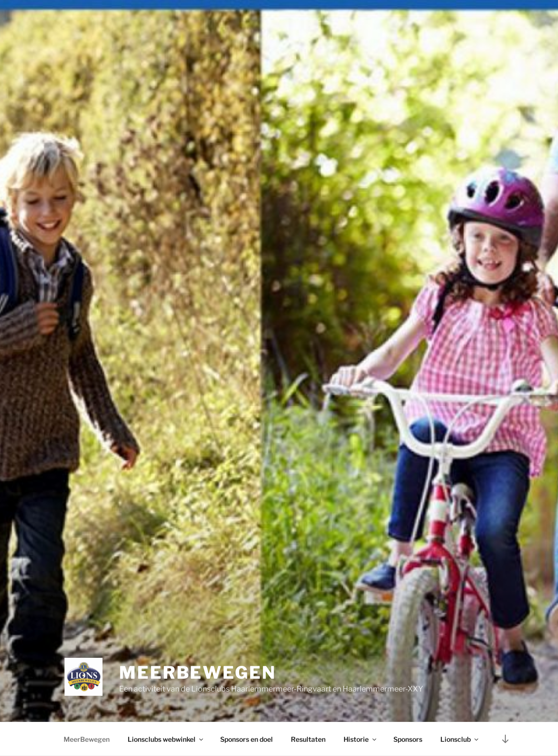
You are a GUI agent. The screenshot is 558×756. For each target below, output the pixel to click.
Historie (361, 739)
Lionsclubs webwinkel (166, 739)
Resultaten (308, 739)
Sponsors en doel (246, 739)
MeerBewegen (198, 673)
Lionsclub (460, 739)
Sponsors (408, 739)
